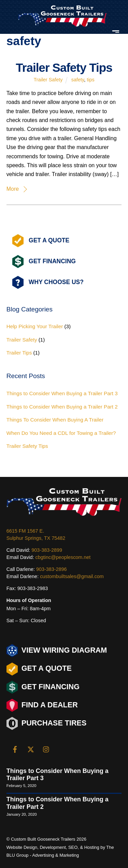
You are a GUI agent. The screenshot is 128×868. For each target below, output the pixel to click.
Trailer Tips (19, 353)
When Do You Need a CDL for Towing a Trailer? (61, 433)
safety (78, 80)
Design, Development (45, 847)
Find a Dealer (42, 705)
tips (90, 80)
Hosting (92, 847)
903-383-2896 (52, 569)
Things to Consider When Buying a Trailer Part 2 (62, 407)
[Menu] (116, 31)
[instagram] (46, 749)
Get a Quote (39, 669)
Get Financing (44, 262)
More (13, 189)
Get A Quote (41, 241)
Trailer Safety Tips (64, 68)
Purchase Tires (47, 723)
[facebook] (15, 749)
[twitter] (31, 749)
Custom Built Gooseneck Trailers (43, 839)
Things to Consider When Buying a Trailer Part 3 (62, 393)
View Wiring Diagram (57, 651)
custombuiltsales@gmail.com (72, 576)
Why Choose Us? (48, 282)
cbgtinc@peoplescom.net (63, 557)
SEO (73, 847)
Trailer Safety (48, 80)
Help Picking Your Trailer (35, 326)
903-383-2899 (47, 550)
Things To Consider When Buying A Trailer (55, 420)
